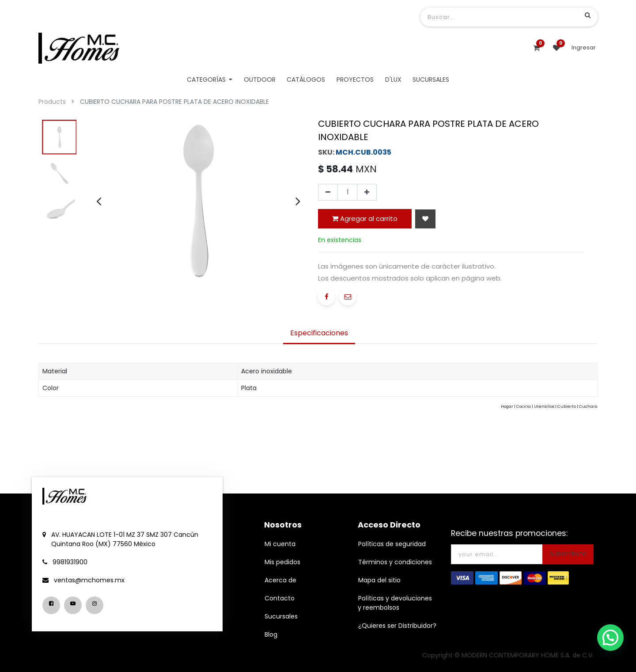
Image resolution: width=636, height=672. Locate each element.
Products (52, 102)
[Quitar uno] (328, 192)
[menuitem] (260, 80)
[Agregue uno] (367, 192)
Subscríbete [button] (568, 554)
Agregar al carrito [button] (365, 218)
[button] (425, 219)
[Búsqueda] (588, 15)
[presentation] (99, 201)
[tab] (319, 334)
